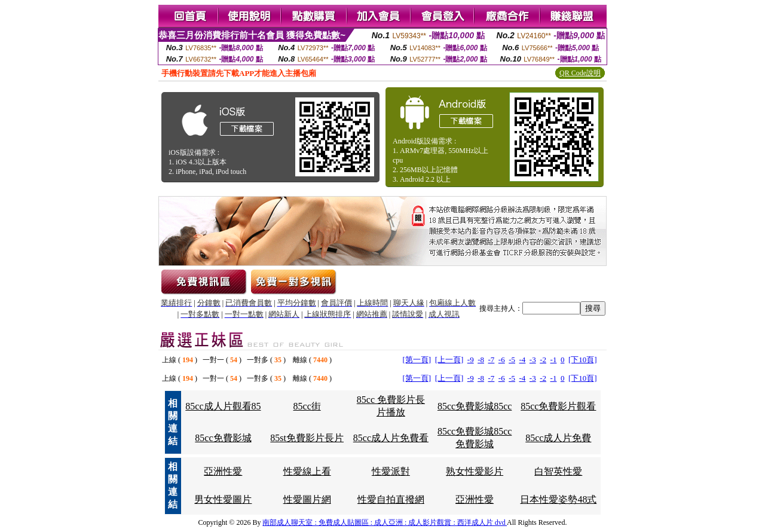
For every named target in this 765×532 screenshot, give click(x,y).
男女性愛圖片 (223, 499)
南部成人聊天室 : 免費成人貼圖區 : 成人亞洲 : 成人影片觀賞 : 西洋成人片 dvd (385, 522)
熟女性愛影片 (475, 471)
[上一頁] (449, 360)
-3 (533, 360)
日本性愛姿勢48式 (558, 499)
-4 (523, 360)
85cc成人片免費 (558, 438)
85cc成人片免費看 (391, 438)
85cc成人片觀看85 (223, 406)
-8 (481, 360)
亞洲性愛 (223, 471)
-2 (543, 360)
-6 (502, 360)
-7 (491, 360)
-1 (554, 360)
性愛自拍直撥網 (391, 499)
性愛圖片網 (307, 499)
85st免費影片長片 (307, 438)
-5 (512, 360)
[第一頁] (417, 360)
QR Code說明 (580, 73)
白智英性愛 (558, 471)
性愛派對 (391, 471)
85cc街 (307, 406)
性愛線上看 (307, 471)
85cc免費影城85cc (475, 406)
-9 (471, 360)
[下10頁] (583, 360)
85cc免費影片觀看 (558, 406)
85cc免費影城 (223, 438)
